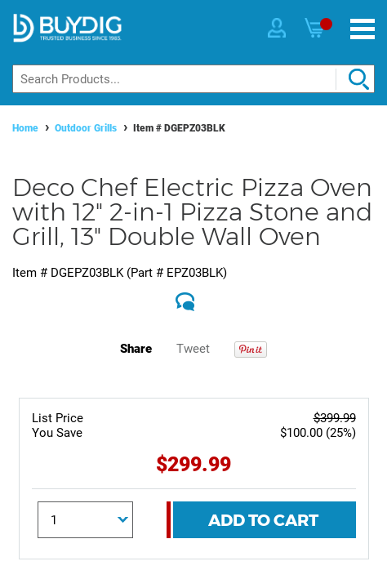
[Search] (193, 79)
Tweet (193, 349)
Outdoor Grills (86, 128)
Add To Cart (263, 520)
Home (25, 128)
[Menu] (363, 29)
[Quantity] (85, 520)
